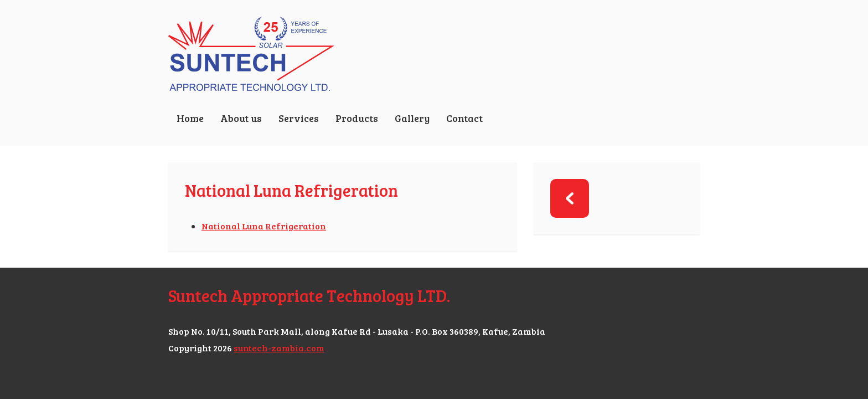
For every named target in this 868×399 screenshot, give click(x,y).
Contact (464, 118)
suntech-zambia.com (279, 348)
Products (357, 118)
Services (299, 118)
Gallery (412, 118)
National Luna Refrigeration (264, 226)
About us (241, 118)
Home (190, 118)
